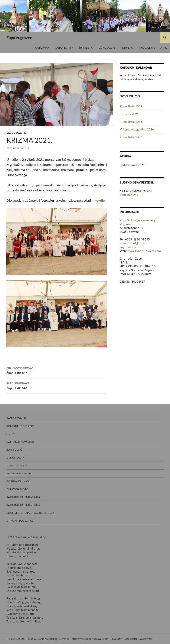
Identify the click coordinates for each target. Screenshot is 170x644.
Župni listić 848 (57, 385)
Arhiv (164, 48)
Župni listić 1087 (131, 137)
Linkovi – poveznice (20, 521)
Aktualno (127, 48)
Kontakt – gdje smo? (20, 426)
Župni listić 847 (57, 370)
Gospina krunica (18, 481)
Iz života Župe (107, 48)
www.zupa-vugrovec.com (144, 251)
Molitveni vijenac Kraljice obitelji (30, 513)
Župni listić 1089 (131, 106)
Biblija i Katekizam (19, 473)
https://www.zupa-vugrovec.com (90, 639)
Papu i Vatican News (137, 193)
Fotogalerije (147, 48)
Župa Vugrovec (19, 38)
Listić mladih (15, 458)
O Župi (11, 434)
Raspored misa (64, 48)
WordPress (146, 639)
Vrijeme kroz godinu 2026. (137, 129)
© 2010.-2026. (17, 639)
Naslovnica (42, 48)
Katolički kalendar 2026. (23, 505)
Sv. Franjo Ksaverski (20, 442)
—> (98, 200)
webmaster (131, 639)
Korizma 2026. (129, 114)
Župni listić (86, 48)
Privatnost (117, 639)
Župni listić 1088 (131, 122)
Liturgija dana (17, 465)
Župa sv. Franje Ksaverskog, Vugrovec (48, 639)
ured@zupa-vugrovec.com (133, 245)
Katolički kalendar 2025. (23, 497)
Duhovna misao (17, 489)
